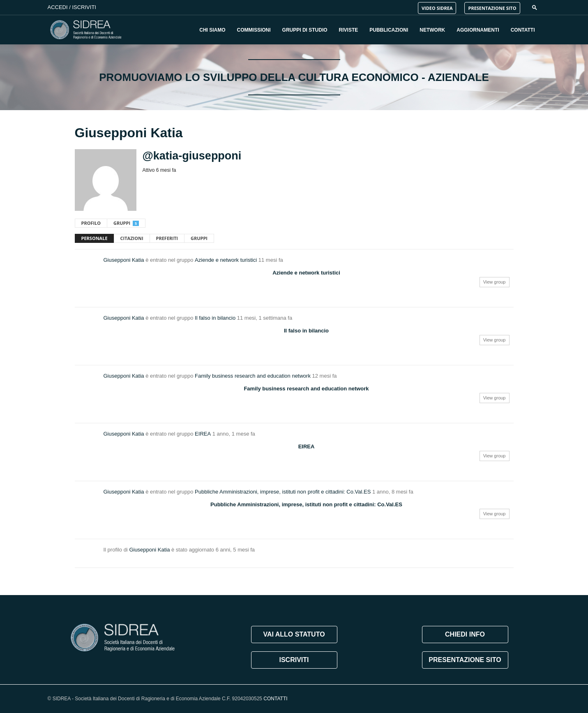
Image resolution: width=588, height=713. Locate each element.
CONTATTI (275, 699)
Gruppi (126, 223)
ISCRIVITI (294, 660)
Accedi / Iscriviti (72, 7)
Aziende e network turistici (226, 260)
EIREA (203, 434)
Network (432, 30)
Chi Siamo (212, 30)
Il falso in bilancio (215, 318)
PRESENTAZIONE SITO (492, 8)
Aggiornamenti (478, 30)
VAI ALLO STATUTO (294, 634)
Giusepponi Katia (124, 260)
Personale (95, 238)
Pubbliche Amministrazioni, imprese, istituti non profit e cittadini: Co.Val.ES (283, 492)
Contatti (523, 30)
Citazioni (132, 238)
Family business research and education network (253, 376)
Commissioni (254, 30)
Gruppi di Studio (305, 30)
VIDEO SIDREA (437, 8)
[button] (535, 7)
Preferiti (167, 238)
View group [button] (495, 282)
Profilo (91, 223)
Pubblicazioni (389, 30)
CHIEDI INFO (465, 634)
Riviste (349, 30)
